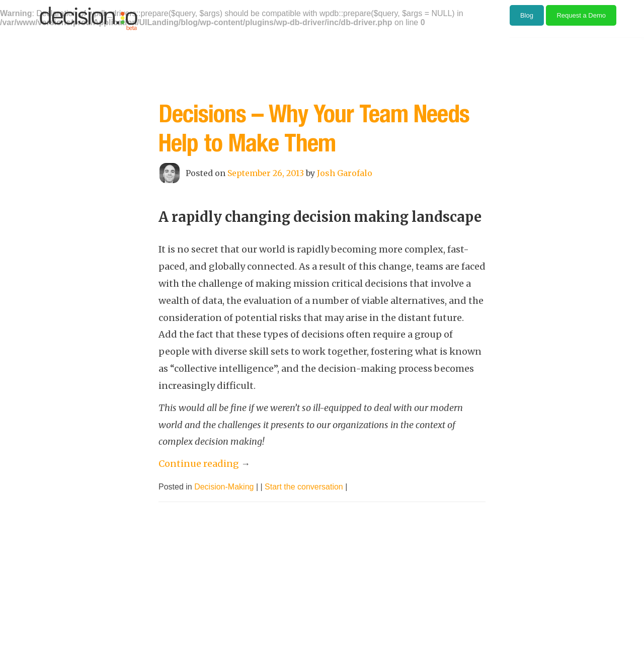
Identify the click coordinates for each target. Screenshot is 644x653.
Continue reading (204, 464)
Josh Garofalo (345, 173)
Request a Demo (581, 15)
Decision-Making (224, 487)
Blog (527, 15)
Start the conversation (304, 487)
